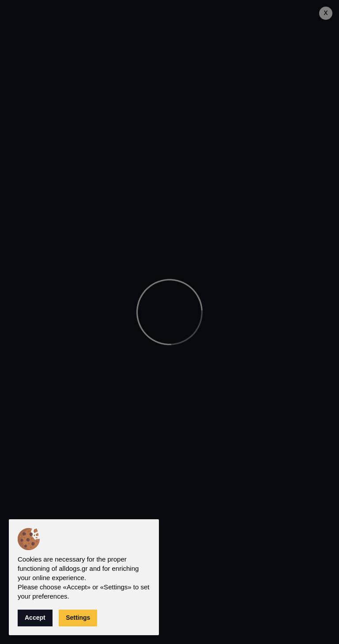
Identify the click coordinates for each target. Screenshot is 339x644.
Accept (35, 618)
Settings (78, 618)
